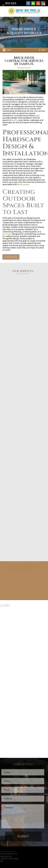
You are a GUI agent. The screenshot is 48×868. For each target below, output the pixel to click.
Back (42, 50)
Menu (7, 50)
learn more (10, 257)
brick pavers (23, 184)
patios (15, 120)
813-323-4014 (11, 5)
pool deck (7, 234)
